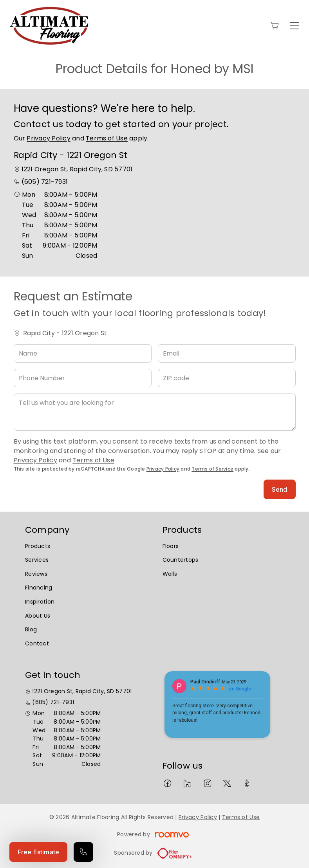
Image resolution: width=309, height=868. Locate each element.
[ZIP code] (227, 378)
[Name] (83, 353)
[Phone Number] (83, 378)
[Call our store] (83, 852)
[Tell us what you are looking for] (155, 412)
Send (280, 489)
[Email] (227, 353)
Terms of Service (212, 469)
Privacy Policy (48, 138)
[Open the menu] (295, 26)
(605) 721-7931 (45, 182)
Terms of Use (107, 138)
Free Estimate (38, 852)
